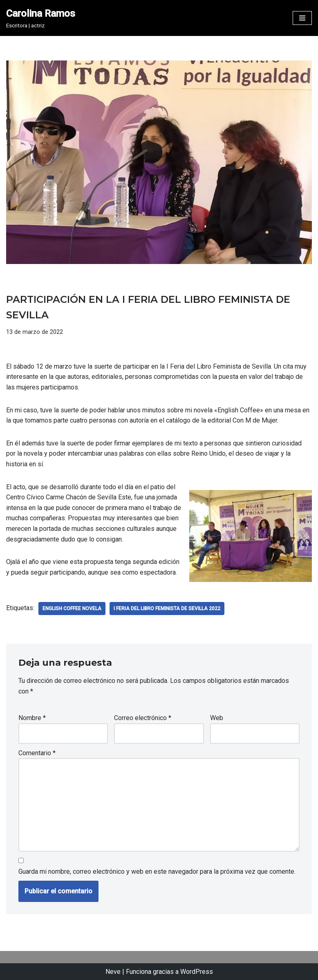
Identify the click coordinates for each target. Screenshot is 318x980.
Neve (113, 972)
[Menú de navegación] (302, 18)
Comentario (37, 753)
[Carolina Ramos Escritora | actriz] (41, 18)
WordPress (197, 972)
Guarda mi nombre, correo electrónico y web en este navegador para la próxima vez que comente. (157, 871)
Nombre (32, 718)
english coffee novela (72, 609)
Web (217, 718)
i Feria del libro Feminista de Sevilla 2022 (167, 609)
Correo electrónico (143, 718)
